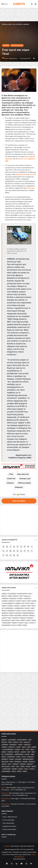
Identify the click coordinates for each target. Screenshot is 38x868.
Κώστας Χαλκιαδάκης (10, 829)
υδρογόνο (19, 487)
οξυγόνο (11, 483)
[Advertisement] (19, 651)
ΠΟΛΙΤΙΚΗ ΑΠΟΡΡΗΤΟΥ (27, 846)
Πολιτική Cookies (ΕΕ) (27, 849)
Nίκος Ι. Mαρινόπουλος (11, 58)
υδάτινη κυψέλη (25, 483)
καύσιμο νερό (25, 479)
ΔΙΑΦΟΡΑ (26, 24)
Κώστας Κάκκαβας (9, 820)
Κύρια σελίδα (7, 24)
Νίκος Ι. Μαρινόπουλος (10, 817)
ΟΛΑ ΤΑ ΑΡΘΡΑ (17, 24)
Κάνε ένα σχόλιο (19, 501)
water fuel (12, 479)
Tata (12, 474)
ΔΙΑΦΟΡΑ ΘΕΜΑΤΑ (17, 45)
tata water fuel (23, 474)
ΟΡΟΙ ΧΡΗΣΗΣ (15, 846)
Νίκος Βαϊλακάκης (9, 823)
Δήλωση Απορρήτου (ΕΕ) (12, 849)
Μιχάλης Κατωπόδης (9, 826)
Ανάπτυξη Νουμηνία (19, 859)
